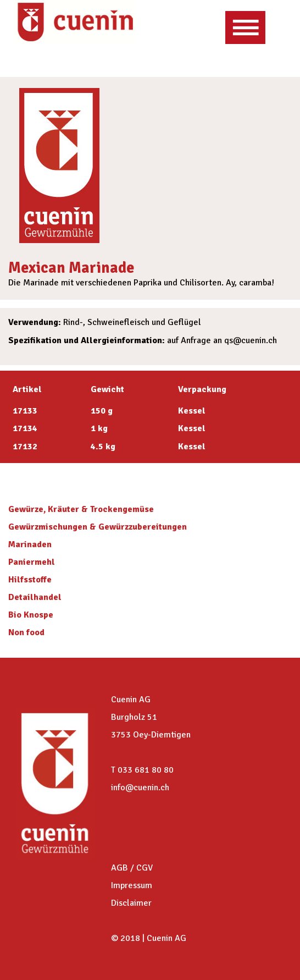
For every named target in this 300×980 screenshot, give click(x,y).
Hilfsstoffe (30, 580)
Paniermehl (32, 562)
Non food (26, 632)
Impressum (132, 885)
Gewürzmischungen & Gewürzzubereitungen (98, 527)
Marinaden (30, 544)
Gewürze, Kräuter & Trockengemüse (81, 509)
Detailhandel (35, 597)
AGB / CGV (132, 868)
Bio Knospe (31, 615)
